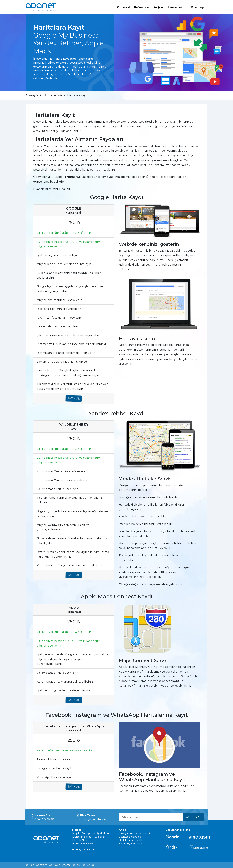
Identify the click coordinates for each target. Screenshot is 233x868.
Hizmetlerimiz (177, 7)
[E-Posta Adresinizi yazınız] (151, 817)
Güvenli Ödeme (62, 865)
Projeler (159, 7)
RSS (78, 865)
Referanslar (142, 7)
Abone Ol (193, 817)
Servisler (91, 865)
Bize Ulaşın (198, 7)
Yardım (43, 865)
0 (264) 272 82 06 (43, 819)
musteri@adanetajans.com (95, 819)
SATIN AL (74, 398)
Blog (32, 865)
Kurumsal (123, 7)
